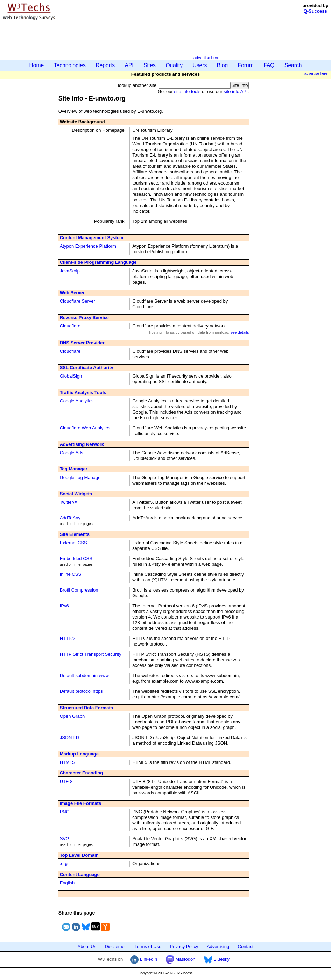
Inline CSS (71, 574)
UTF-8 (66, 782)
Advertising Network (82, 444)
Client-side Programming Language (98, 262)
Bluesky (217, 959)
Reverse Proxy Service (84, 318)
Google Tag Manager (81, 478)
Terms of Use (148, 947)
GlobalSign (71, 376)
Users (200, 65)
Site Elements (75, 534)
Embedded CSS (76, 558)
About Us (87, 947)
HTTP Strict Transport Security (91, 654)
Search (293, 65)
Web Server (72, 293)
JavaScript (71, 271)
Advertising (218, 947)
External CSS (73, 543)
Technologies (70, 65)
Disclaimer (115, 947)
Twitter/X (69, 502)
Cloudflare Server (78, 301)
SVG (65, 839)
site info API (236, 92)
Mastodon (181, 959)
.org (64, 864)
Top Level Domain (79, 855)
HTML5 (67, 762)
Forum (246, 65)
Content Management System (92, 238)
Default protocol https (81, 691)
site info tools (188, 92)
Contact (246, 947)
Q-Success (315, 11)
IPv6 (64, 606)
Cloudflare (70, 326)
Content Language (80, 874)
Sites (150, 65)
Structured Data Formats (86, 708)
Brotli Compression (79, 590)
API (129, 65)
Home (37, 65)
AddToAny (70, 518)
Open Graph (72, 716)
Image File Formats (80, 803)
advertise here (206, 58)
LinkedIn (144, 959)
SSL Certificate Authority (87, 368)
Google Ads (72, 453)
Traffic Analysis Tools (83, 392)
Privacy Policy (184, 947)
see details (240, 332)
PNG (65, 812)
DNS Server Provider (82, 343)
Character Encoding (82, 773)
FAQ (269, 65)
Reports (105, 65)
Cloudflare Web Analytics (85, 428)
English (67, 883)
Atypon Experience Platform (88, 246)
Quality (174, 65)
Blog (222, 65)
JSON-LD (70, 737)
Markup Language (79, 754)
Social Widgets (76, 494)
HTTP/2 (68, 638)
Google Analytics (77, 401)
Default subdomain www (84, 675)
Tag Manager (74, 469)
